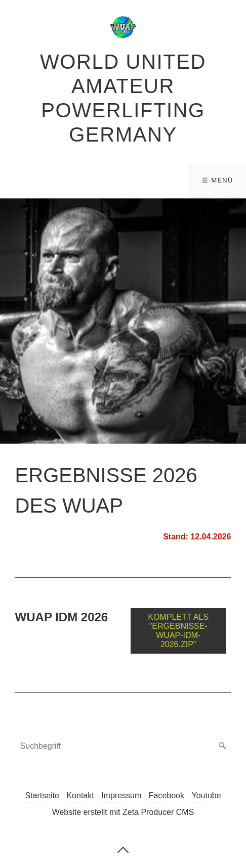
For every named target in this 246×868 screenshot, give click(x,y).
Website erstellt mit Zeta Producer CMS (123, 812)
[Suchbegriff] (123, 746)
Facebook (167, 795)
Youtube (206, 795)
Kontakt (80, 795)
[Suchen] (223, 746)
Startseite (42, 795)
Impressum (121, 795)
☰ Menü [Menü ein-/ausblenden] (217, 180)
